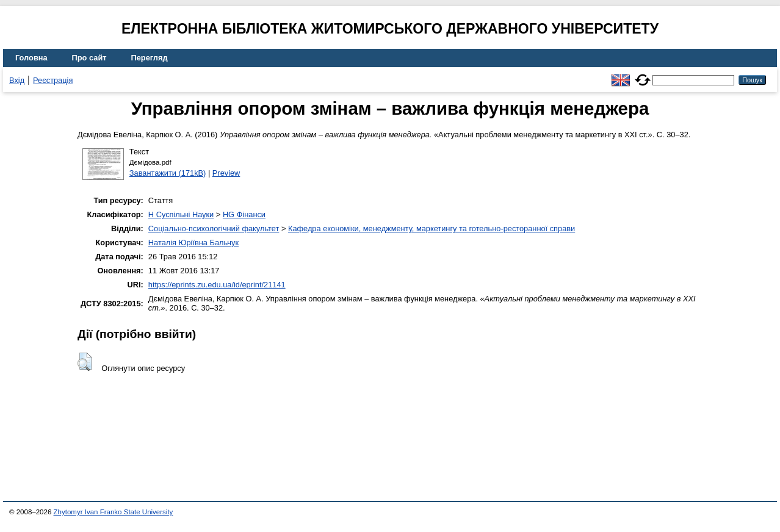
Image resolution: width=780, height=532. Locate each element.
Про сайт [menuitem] (89, 58)
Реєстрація (53, 80)
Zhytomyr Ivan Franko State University (114, 512)
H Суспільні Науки (181, 214)
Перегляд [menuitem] (150, 58)
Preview (226, 173)
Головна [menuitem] (31, 58)
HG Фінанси (244, 214)
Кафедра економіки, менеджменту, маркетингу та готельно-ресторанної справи (432, 228)
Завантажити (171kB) (168, 173)
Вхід (17, 80)
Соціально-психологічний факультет (214, 228)
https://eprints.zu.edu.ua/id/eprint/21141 (217, 285)
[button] (85, 362)
